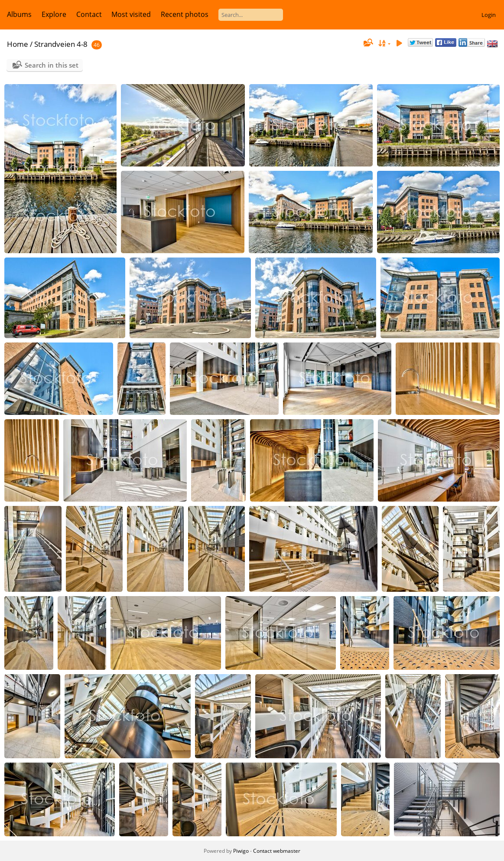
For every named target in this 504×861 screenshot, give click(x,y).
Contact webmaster (277, 851)
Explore (54, 14)
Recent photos (185, 14)
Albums (19, 14)
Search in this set (52, 65)
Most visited (131, 14)
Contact (89, 14)
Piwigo (241, 851)
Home (18, 44)
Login (489, 15)
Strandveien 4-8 (61, 44)
